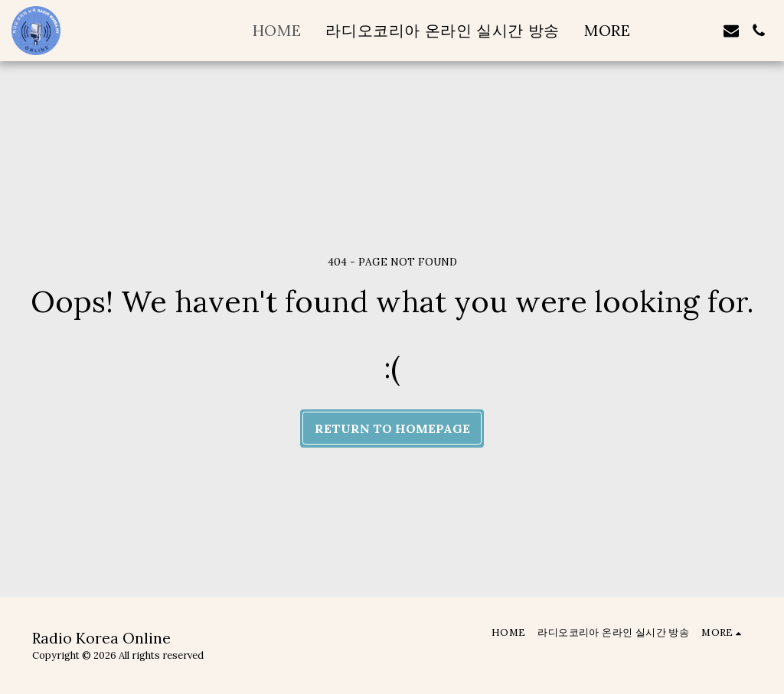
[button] (704, 31)
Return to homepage (392, 428)
